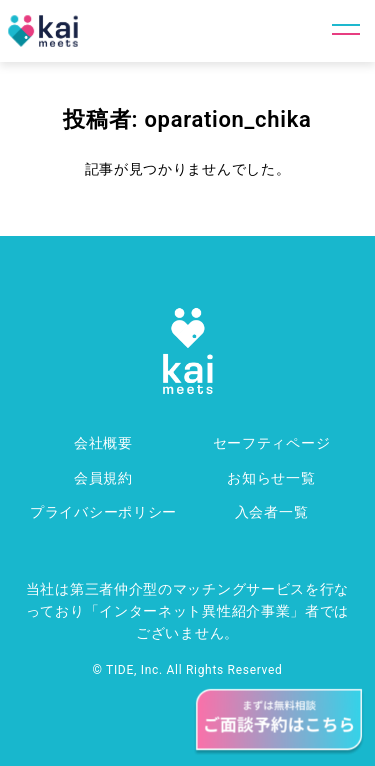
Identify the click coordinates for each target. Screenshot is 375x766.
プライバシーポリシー (103, 512)
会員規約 (103, 478)
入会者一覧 (272, 512)
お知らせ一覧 (271, 478)
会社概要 (103, 443)
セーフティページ (272, 443)
